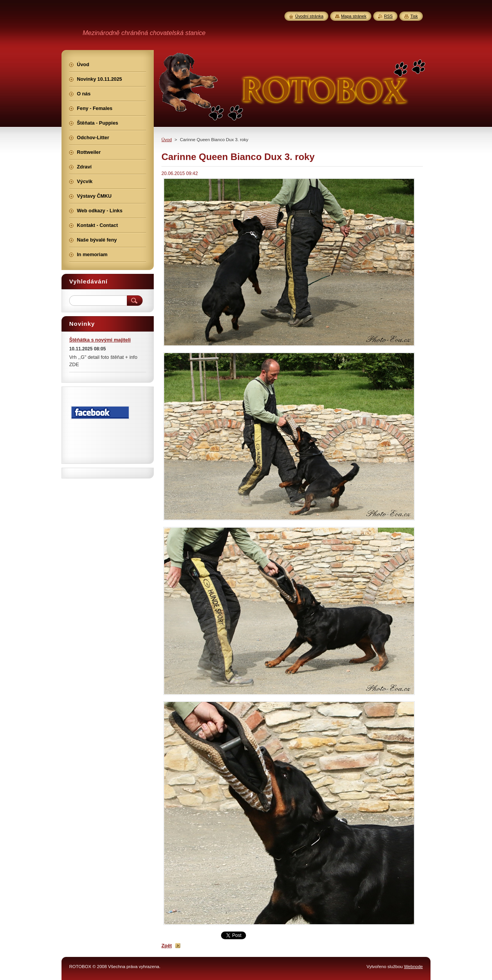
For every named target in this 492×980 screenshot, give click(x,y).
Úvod (167, 140)
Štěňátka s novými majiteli (100, 340)
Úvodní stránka (309, 16)
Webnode (413, 967)
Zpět (167, 946)
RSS (388, 16)
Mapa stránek (354, 16)
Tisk (414, 16)
